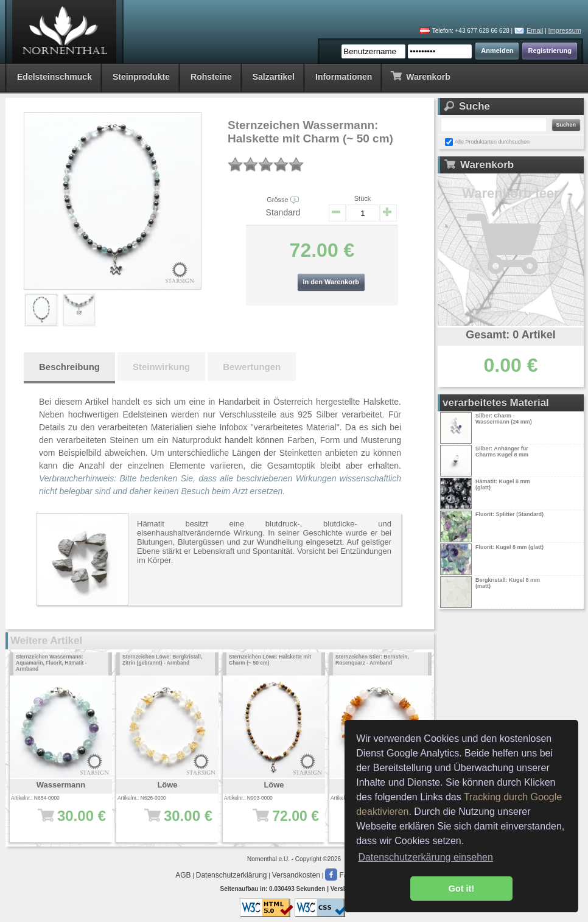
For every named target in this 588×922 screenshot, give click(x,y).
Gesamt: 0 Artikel (510, 335)
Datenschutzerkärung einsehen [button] (425, 857)
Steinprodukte (141, 77)
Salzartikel (274, 77)
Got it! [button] (461, 889)
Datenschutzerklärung (232, 875)
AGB (183, 875)
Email (535, 30)
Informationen (344, 77)
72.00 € (278, 822)
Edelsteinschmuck (54, 77)
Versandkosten (296, 875)
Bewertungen (252, 367)
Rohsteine (211, 77)
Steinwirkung (161, 367)
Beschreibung (69, 367)
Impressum (565, 30)
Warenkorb (420, 76)
